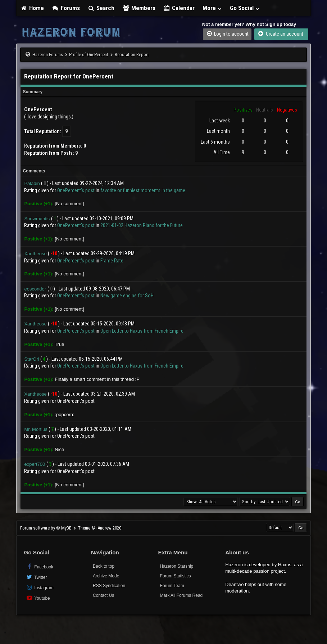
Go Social (245, 8)
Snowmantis (37, 219)
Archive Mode (106, 576)
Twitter (36, 577)
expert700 (35, 464)
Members (139, 8)
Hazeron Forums (48, 55)
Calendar (179, 8)
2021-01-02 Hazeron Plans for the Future (142, 225)
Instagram (39, 587)
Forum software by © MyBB (46, 528)
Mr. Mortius (36, 429)
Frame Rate (112, 261)
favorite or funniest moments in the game (143, 190)
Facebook (39, 566)
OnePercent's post (76, 190)
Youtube (38, 598)
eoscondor (35, 289)
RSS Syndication (109, 586)
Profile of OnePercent (89, 55)
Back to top (104, 566)
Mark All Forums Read (181, 595)
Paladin (32, 183)
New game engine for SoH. (128, 296)
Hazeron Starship (177, 566)
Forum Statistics (176, 576)
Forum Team (172, 586)
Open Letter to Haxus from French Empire (142, 331)
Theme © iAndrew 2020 (100, 528)
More (212, 8)
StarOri (31, 359)
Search (101, 8)
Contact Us (103, 595)
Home (32, 8)
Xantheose (35, 254)
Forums (66, 8)
